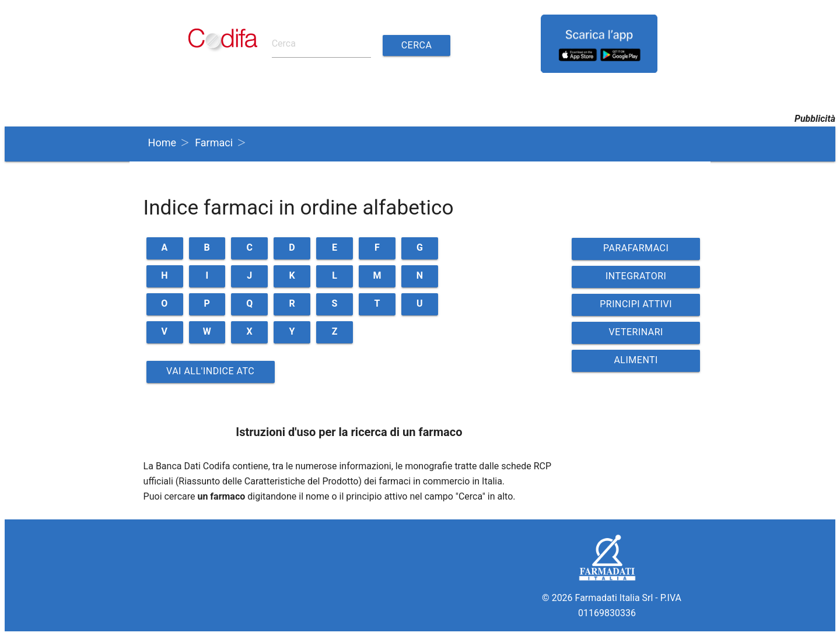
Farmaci (214, 143)
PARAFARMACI (636, 248)
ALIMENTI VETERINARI (636, 363)
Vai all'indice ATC (210, 371)
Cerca (417, 45)
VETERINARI (636, 332)
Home (162, 143)
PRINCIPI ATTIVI (636, 304)
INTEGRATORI (636, 276)
